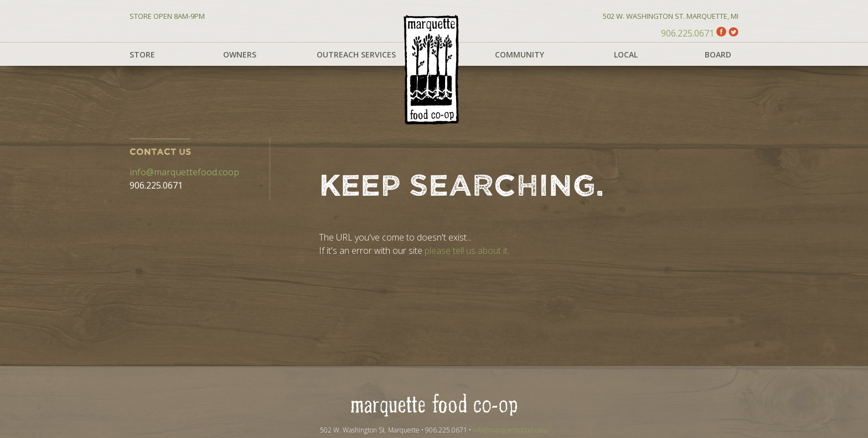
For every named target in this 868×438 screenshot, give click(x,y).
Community (520, 54)
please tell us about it (466, 251)
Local (626, 54)
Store (142, 54)
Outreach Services (356, 54)
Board (718, 54)
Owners (240, 54)
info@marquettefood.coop (184, 172)
